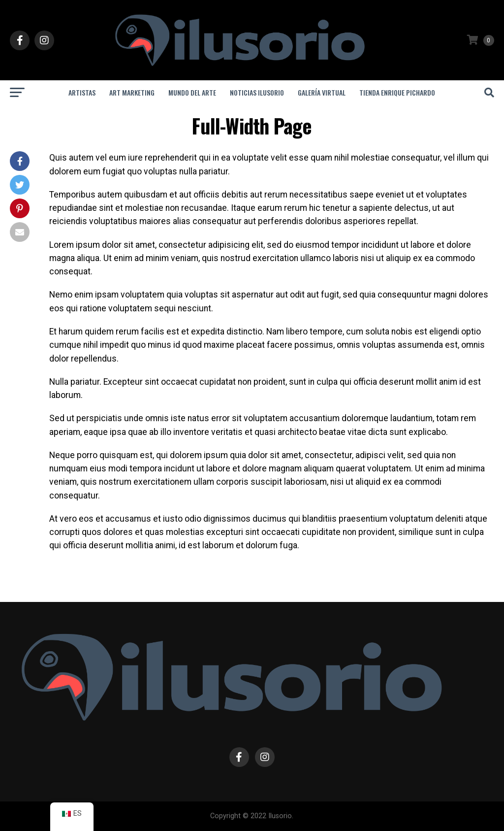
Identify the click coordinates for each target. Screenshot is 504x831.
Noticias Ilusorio (257, 92)
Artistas (82, 92)
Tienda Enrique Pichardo (397, 92)
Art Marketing (132, 92)
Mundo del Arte (192, 92)
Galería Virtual (322, 92)
